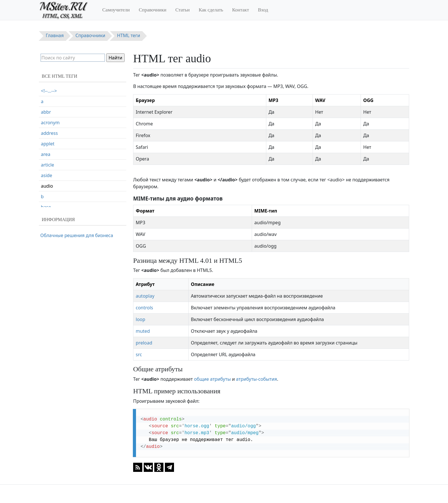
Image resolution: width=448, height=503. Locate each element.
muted (143, 331)
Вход (263, 10)
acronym (50, 123)
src (139, 354)
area (46, 154)
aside (47, 175)
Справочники (153, 10)
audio (47, 186)
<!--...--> (49, 91)
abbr (46, 112)
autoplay (145, 296)
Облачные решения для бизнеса (77, 235)
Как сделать (211, 10)
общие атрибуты (212, 379)
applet (48, 144)
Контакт (241, 10)
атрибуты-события (256, 379)
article (47, 165)
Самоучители (116, 10)
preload (144, 343)
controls (144, 308)
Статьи (183, 10)
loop (140, 319)
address (49, 133)
